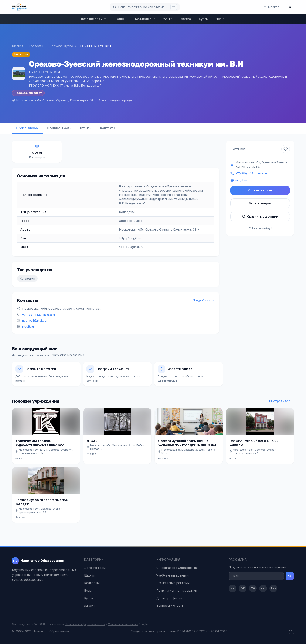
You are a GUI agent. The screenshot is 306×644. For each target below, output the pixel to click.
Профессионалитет (28, 93)
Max (263, 588)
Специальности (59, 128)
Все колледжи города (115, 100)
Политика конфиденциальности (85, 624)
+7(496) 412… (39, 314)
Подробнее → (203, 300)
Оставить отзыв (260, 190)
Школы (121, 19)
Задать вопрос (260, 203)
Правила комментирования (177, 590)
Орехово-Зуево (61, 46)
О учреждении (27, 128)
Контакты (108, 128)
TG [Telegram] (253, 588)
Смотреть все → (282, 401)
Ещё (220, 19)
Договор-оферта (169, 598)
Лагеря (186, 19)
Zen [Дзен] (273, 588)
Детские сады (93, 19)
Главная (18, 46)
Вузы (168, 19)
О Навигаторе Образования (177, 568)
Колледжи (145, 19)
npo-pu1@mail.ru (34, 320)
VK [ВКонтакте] (232, 588)
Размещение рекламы (173, 583)
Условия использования (123, 624)
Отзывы (86, 128)
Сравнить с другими (260, 216)
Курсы (204, 19)
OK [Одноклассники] (243, 588)
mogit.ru (28, 326)
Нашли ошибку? (260, 228)
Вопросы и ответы (170, 605)
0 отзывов (238, 149)
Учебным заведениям (173, 575)
